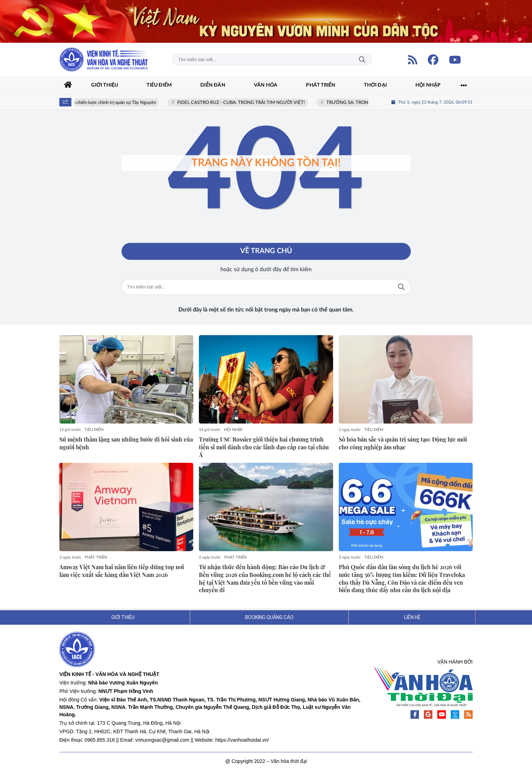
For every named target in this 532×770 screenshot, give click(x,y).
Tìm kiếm (362, 60)
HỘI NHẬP (233, 430)
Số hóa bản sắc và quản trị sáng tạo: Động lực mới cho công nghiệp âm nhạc (403, 443)
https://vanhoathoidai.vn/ (242, 740)
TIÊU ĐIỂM (94, 430)
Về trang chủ (266, 251)
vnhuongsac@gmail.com (162, 740)
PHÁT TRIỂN (96, 557)
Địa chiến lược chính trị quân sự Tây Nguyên (115, 103)
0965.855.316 (100, 740)
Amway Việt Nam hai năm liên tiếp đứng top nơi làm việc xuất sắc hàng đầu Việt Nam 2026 (122, 571)
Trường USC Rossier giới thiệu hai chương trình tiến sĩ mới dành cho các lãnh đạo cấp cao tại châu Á (264, 447)
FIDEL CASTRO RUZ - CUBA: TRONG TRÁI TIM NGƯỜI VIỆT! (243, 103)
